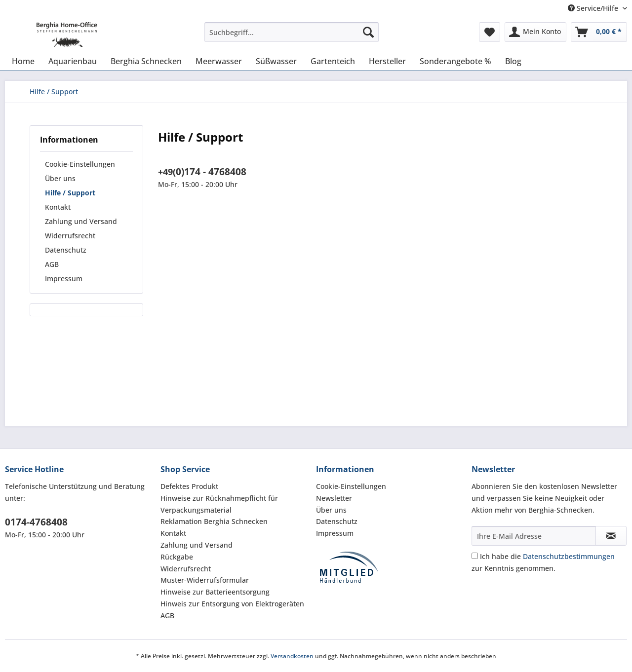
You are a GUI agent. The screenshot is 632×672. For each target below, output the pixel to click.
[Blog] (513, 61)
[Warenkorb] (599, 32)
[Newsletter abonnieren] (611, 536)
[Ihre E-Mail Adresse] (534, 536)
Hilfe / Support (70, 193)
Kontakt (58, 207)
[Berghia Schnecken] (146, 61)
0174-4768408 (36, 522)
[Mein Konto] (535, 32)
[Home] (23, 61)
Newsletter (334, 498)
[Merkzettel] (490, 32)
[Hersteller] (387, 61)
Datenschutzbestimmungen (569, 556)
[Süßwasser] (276, 61)
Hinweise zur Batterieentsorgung (215, 592)
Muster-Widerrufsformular (205, 580)
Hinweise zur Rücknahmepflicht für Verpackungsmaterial (219, 504)
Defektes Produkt (189, 486)
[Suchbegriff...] (292, 32)
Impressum (64, 279)
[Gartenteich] (333, 61)
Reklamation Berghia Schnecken (214, 521)
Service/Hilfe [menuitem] (594, 8)
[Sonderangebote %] (455, 61)
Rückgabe (177, 557)
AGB (52, 264)
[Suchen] (368, 32)
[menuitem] (292, 37)
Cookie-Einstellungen (80, 164)
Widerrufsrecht (70, 236)
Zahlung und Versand (81, 221)
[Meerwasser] (219, 61)
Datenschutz (66, 250)
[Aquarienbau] (73, 61)
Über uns (60, 178)
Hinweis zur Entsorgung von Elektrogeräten (232, 604)
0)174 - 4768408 (211, 172)
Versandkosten (292, 656)
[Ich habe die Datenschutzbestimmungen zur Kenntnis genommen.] (475, 556)
